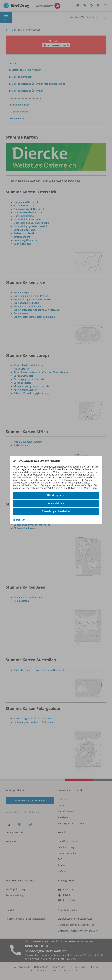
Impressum (19, 520)
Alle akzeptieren (56, 495)
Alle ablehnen (56, 503)
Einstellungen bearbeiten (56, 511)
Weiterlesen (90, 488)
